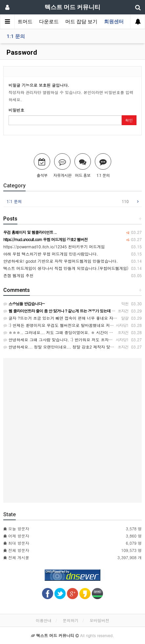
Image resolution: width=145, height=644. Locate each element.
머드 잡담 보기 (81, 22)
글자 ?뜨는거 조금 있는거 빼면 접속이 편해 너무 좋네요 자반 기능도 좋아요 (73, 318)
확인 (129, 120)
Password (21, 52)
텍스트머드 (20, 22)
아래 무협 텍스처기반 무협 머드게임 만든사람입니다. (51, 254)
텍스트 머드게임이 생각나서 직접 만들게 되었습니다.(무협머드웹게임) (66, 268)
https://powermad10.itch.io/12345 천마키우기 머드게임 (54, 246)
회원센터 (114, 22)
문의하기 (71, 620)
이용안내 (44, 620)
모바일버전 (99, 620)
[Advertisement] (72, 430)
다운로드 (49, 22)
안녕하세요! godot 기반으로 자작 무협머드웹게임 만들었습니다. (61, 261)
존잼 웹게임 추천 (18, 275)
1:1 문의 (16, 36)
